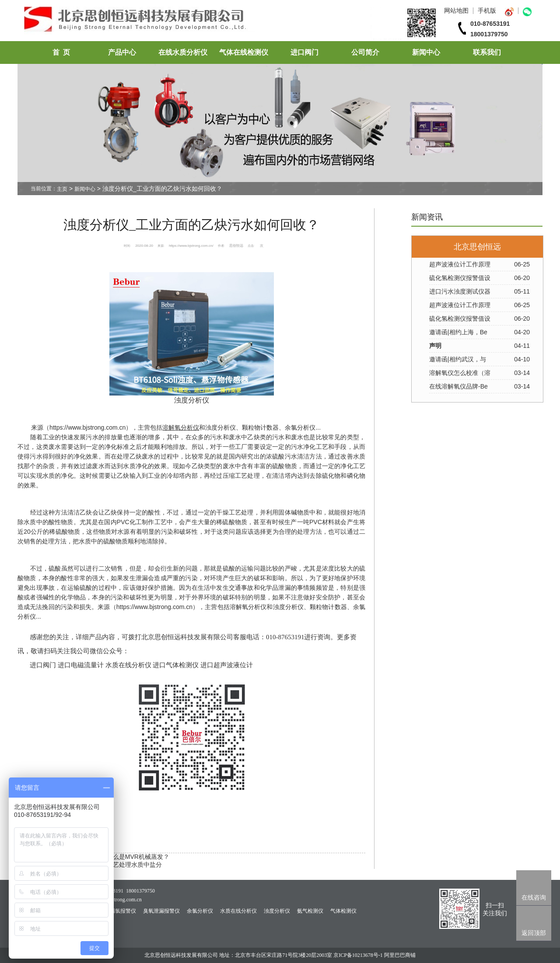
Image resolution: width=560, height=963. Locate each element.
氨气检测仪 (310, 911)
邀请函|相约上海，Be (458, 332)
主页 (62, 189)
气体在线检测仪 (244, 52)
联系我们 (487, 52)
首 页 (61, 52)
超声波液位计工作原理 (460, 264)
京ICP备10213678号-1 (358, 955)
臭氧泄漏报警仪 (161, 911)
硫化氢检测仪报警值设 (460, 278)
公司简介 (365, 52)
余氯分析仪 (200, 911)
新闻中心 (426, 52)
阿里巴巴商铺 (400, 955)
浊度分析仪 (220, 427)
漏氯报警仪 (123, 911)
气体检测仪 (343, 911)
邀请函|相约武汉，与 (458, 359)
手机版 (487, 11)
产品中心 (122, 52)
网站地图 (456, 11)
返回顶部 (534, 933)
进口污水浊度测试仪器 (460, 291)
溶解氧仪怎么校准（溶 (460, 373)
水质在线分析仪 (238, 911)
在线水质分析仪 (183, 52)
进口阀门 (304, 52)
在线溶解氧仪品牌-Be (458, 386)
